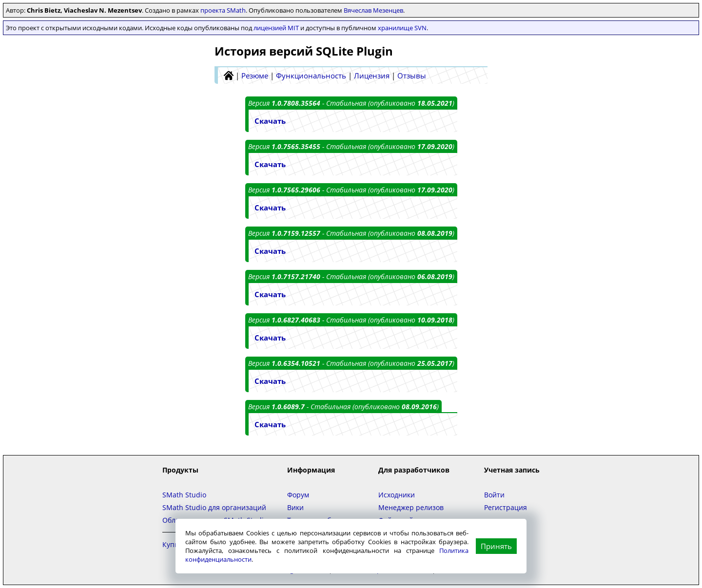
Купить (174, 544)
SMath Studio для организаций (214, 507)
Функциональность (311, 76)
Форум (298, 495)
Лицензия (372, 76)
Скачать (270, 121)
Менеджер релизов (411, 507)
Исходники (397, 495)
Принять (496, 546)
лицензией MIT (276, 28)
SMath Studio (184, 495)
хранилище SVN (402, 28)
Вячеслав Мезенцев (373, 10)
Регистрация (506, 507)
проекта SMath (223, 10)
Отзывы (412, 76)
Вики (295, 507)
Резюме (255, 76)
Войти (494, 495)
